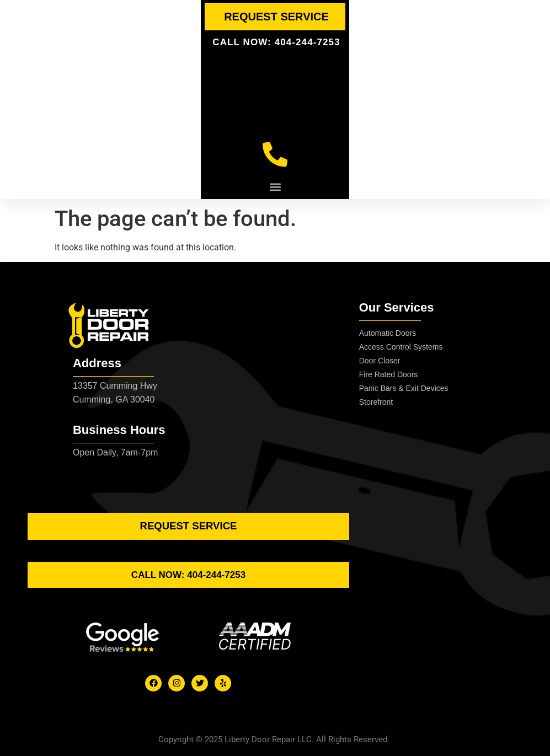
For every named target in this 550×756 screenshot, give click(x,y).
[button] (275, 189)
